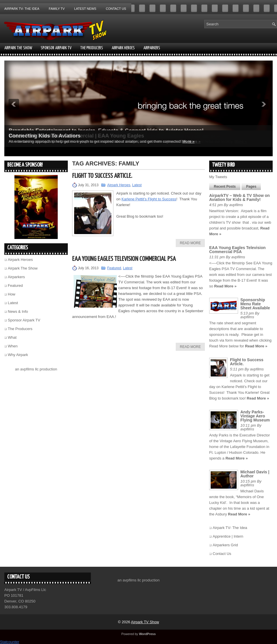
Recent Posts (225, 187)
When (13, 346)
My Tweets (218, 177)
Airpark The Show (18, 48)
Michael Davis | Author (255, 474)
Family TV (57, 9)
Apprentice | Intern (228, 536)
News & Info (18, 311)
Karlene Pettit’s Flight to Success (149, 199)
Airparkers (152, 48)
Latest (137, 185)
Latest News (85, 9)
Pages (251, 187)
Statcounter (10, 642)
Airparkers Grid (225, 545)
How (12, 294)
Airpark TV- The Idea (22, 9)
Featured (114, 268)
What (12, 337)
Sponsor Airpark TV (56, 48)
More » (188, 141)
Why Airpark (18, 355)
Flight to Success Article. (102, 176)
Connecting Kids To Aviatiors (45, 136)
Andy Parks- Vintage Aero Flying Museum (255, 416)
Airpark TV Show (145, 622)
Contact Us (116, 9)
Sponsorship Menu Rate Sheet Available (255, 304)
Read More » (225, 286)
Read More (190, 243)
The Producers (92, 48)
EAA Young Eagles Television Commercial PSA (124, 259)
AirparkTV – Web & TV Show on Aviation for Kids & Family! (239, 197)
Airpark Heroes (123, 48)
